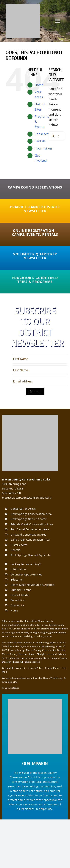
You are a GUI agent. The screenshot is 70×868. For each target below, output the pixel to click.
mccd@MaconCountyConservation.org (27, 498)
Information (43, 148)
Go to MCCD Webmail (14, 668)
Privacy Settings (11, 688)
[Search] (53, 136)
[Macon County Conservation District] (23, 5)
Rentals (40, 141)
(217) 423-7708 (11, 493)
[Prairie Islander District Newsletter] (35, 209)
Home (39, 85)
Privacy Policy (35, 668)
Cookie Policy (52, 668)
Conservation (44, 134)
